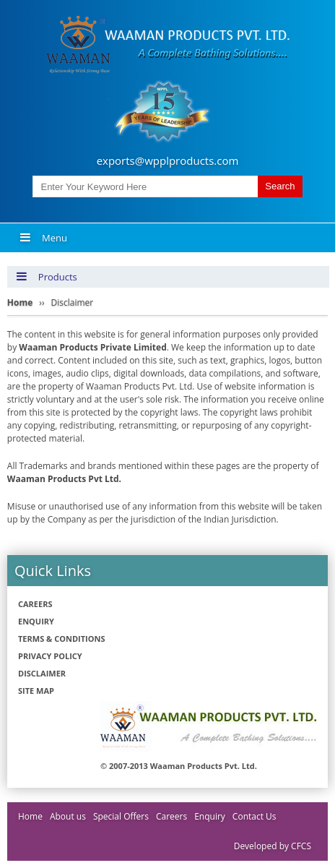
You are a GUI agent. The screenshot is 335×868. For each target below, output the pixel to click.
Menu (43, 238)
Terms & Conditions (61, 639)
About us (68, 816)
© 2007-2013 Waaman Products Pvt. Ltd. (179, 766)
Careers (35, 604)
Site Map (36, 691)
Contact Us (254, 816)
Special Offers (121, 816)
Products (47, 277)
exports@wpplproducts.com (168, 160)
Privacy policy (50, 656)
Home (30, 816)
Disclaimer (42, 673)
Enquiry (36, 621)
